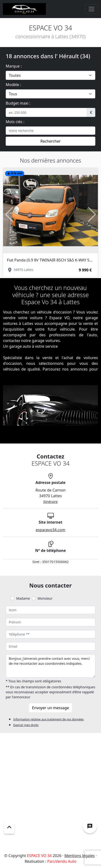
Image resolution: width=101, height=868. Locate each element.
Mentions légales (80, 856)
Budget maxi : (18, 103)
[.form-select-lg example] (50, 75)
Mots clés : (15, 122)
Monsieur (45, 598)
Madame (23, 598)
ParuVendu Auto (62, 861)
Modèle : (13, 85)
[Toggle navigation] (91, 9)
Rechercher (50, 141)
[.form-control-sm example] (46, 112)
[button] (9, 214)
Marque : (14, 66)
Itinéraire (50, 502)
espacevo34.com (50, 530)
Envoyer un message (50, 708)
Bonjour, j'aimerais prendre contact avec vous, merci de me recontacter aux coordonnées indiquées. (50, 666)
